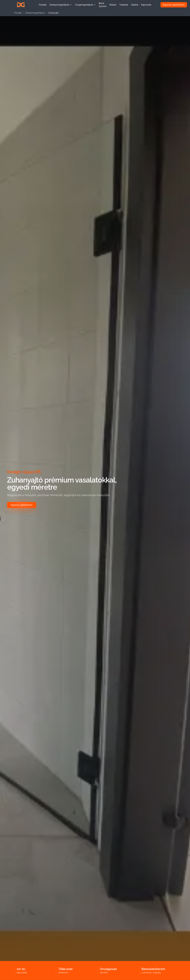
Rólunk (113, 5)
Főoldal (43, 5)
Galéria (135, 5)
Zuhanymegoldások (61, 5)
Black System (103, 5)
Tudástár (124, 5)
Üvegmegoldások (85, 5)
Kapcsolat (146, 5)
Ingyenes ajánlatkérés (174, 5)
